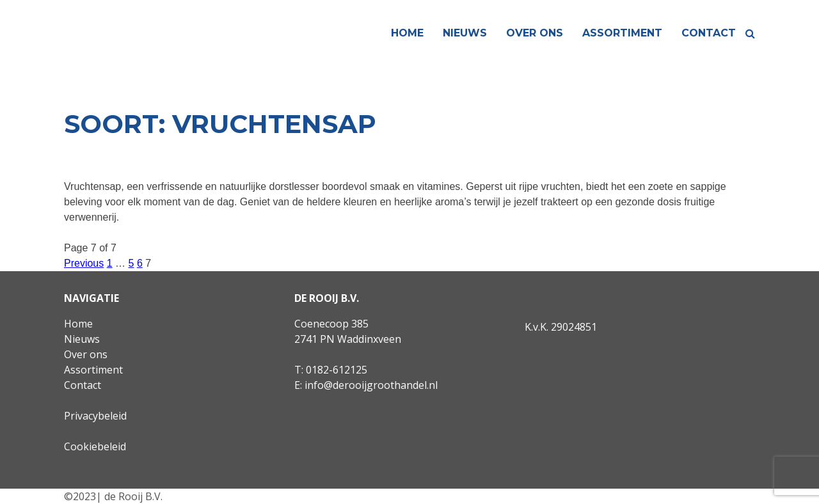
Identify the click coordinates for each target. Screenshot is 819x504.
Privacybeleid (95, 416)
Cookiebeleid (95, 446)
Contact (709, 33)
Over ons (535, 33)
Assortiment (622, 33)
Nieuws (465, 33)
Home (407, 33)
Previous (84, 263)
